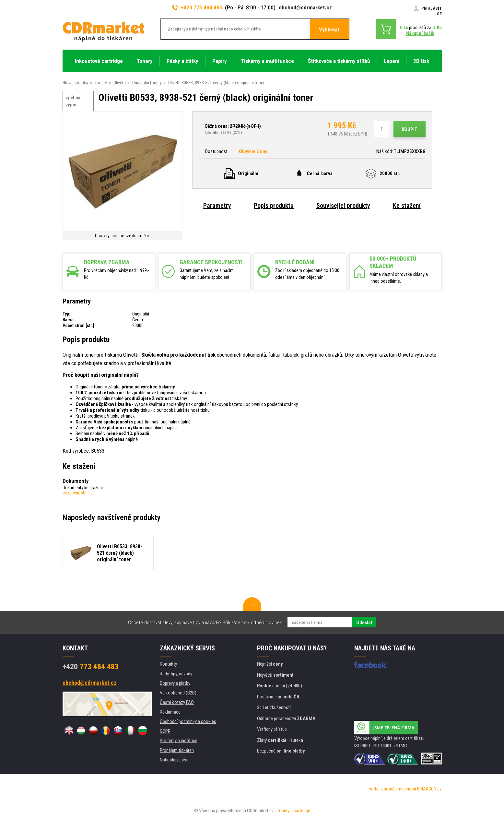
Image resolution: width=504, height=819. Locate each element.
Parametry (217, 206)
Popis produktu (274, 206)
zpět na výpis (73, 101)
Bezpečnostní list (78, 493)
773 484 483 (91, 667)
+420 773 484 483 (197, 7)
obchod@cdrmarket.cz (305, 7)
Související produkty (343, 206)
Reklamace (170, 712)
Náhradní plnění (174, 760)
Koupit (410, 129)
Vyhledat (329, 30)
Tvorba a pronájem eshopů (392, 789)
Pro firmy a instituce (179, 741)
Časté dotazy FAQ (177, 702)
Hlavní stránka (75, 83)
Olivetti (120, 83)
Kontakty (168, 664)
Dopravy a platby (175, 683)
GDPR (165, 731)
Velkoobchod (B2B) (178, 693)
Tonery (101, 83)
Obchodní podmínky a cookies (188, 721)
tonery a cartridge (294, 811)
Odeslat (364, 623)
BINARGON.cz (429, 789)
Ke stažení (407, 206)
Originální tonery (147, 83)
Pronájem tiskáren (177, 750)
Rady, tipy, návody (176, 674)
